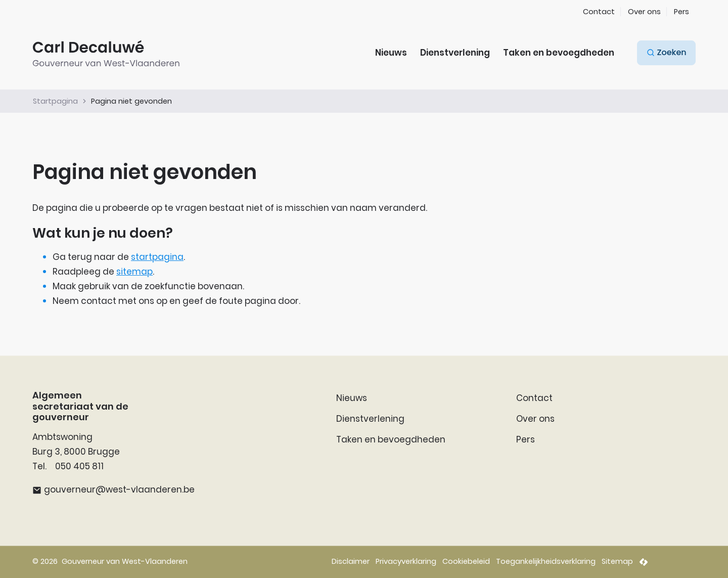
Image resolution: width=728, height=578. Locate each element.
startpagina (157, 257)
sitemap (134, 272)
